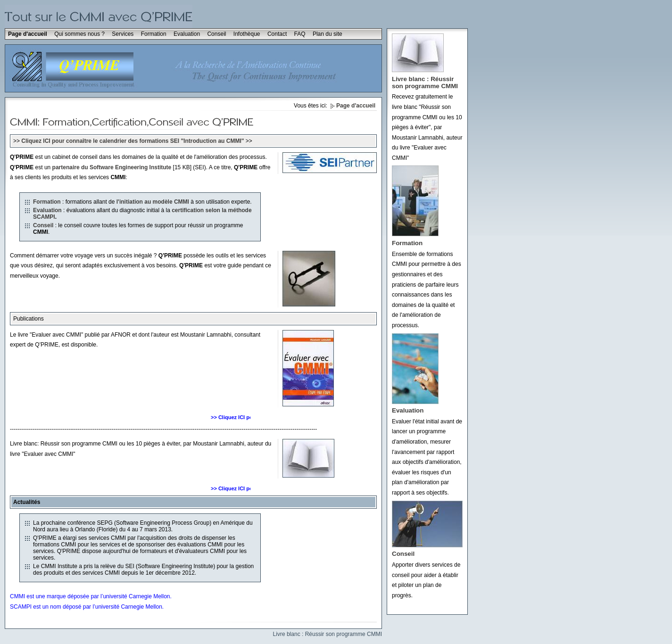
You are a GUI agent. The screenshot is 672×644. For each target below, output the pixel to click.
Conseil (216, 34)
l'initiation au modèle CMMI (153, 202)
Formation (154, 34)
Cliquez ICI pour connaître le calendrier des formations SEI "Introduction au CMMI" (133, 141)
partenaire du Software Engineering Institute (112, 167)
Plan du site (328, 34)
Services (123, 34)
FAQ (300, 34)
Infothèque (247, 34)
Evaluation (187, 34)
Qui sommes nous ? (79, 34)
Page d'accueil (28, 34)
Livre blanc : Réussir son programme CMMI (328, 634)
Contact (277, 34)
